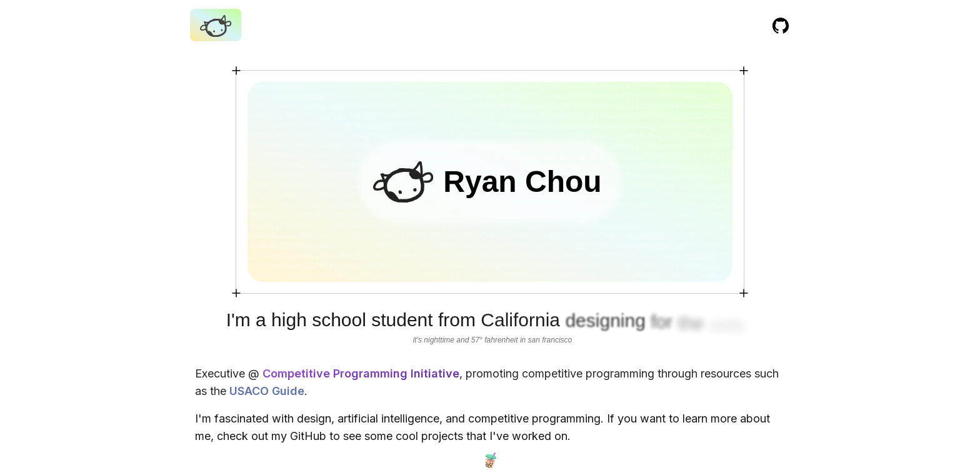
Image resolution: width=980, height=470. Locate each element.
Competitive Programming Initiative (359, 373)
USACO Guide (265, 391)
